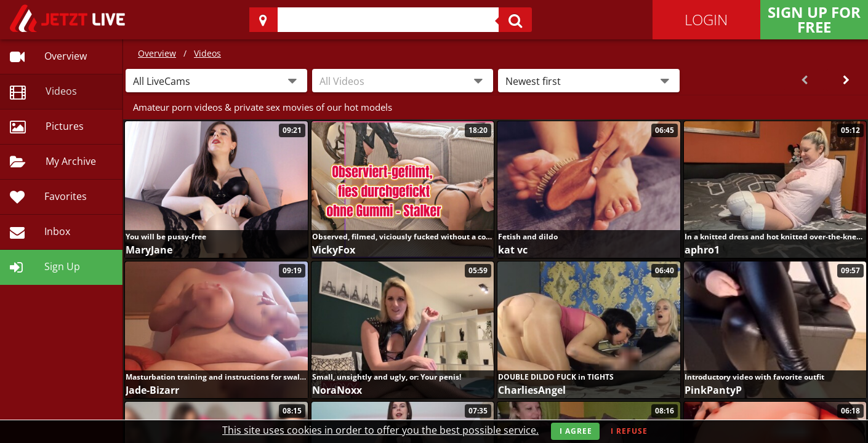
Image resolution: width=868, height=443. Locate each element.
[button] (216, 81)
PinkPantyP (713, 390)
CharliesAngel (532, 390)
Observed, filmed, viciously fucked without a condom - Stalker (403, 237)
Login (706, 19)
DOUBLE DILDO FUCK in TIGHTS (556, 377)
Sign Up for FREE (814, 19)
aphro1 (702, 250)
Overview (157, 53)
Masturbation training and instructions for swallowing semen (216, 377)
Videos (207, 53)
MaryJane (149, 250)
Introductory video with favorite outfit (754, 377)
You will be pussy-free (166, 237)
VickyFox (334, 250)
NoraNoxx (337, 390)
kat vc (513, 250)
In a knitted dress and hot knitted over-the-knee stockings (775, 237)
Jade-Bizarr (152, 390)
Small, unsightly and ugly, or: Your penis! (387, 377)
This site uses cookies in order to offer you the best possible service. (380, 430)
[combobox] (403, 81)
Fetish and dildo (528, 237)
